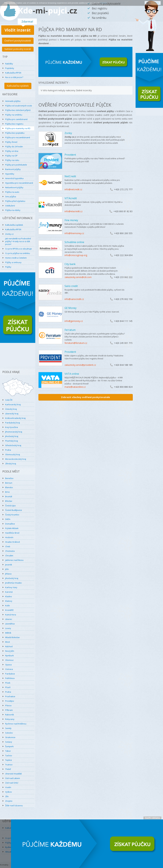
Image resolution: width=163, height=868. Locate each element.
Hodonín (9, 537)
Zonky (68, 133)
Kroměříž (9, 610)
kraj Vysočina (12, 427)
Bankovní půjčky (13, 169)
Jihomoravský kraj (14, 432)
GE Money (71, 308)
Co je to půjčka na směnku (18, 253)
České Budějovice (14, 510)
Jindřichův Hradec (13, 583)
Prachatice (10, 696)
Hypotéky (10, 174)
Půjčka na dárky (13, 210)
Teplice (9, 760)
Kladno (9, 596)
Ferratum (70, 330)
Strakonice (10, 737)
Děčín (8, 519)
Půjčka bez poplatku (15, 133)
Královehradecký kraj (15, 418)
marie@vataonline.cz (75, 387)
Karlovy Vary (11, 587)
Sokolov (9, 733)
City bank (70, 264)
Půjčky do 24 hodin (14, 147)
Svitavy (9, 742)
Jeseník (9, 565)
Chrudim (9, 556)
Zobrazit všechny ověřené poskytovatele (85, 397)
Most (8, 642)
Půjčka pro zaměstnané (16, 119)
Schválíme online (74, 242)
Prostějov (10, 701)
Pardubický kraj (13, 423)
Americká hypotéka (14, 178)
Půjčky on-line (12, 151)
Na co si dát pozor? (14, 77)
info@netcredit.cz (73, 189)
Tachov (9, 755)
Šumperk (9, 746)
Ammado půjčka (13, 101)
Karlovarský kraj (13, 404)
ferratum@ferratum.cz (76, 343)
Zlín (7, 796)
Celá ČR (9, 400)
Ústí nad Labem (13, 778)
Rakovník (10, 715)
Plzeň (8, 687)
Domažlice (10, 524)
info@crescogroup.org (76, 255)
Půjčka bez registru (14, 124)
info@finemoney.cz (74, 233)
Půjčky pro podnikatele (16, 165)
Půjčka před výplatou (15, 201)
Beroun (9, 483)
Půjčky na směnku (14, 115)
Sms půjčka (11, 197)
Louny (8, 628)
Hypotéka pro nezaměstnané (19, 183)
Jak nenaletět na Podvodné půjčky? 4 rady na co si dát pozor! (18, 241)
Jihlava (8, 574)
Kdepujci (48, 10)
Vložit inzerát (18, 30)
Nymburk (9, 656)
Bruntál (9, 496)
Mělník (8, 633)
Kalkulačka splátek (18, 86)
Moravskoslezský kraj (16, 459)
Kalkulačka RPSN (13, 73)
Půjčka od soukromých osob (19, 106)
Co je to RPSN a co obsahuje (18, 249)
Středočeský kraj (13, 445)
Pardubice (10, 674)
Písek (8, 683)
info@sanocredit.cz (74, 299)
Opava (8, 665)
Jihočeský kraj (12, 436)
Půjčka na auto (12, 192)
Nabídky (9, 64)
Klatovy (9, 601)
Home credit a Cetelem (16, 258)
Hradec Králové (13, 542)
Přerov (8, 705)
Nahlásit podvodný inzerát (18, 49)
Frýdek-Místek (12, 528)
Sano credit (71, 286)
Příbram (9, 710)
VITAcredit (71, 198)
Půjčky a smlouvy (13, 262)
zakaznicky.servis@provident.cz (80, 365)
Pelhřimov (10, 678)
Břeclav (9, 501)
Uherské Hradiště (13, 774)
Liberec (9, 619)
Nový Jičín (10, 651)
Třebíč (8, 769)
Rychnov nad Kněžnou (16, 724)
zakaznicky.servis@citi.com (78, 277)
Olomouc (9, 660)
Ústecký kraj (11, 409)
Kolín (8, 606)
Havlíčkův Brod (12, 533)
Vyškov (9, 792)
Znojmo (9, 801)
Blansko (9, 487)
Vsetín (8, 787)
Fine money (71, 220)
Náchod (9, 646)
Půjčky (8, 267)
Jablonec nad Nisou (14, 560)
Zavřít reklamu (152, 818)
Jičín (7, 569)
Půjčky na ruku (12, 160)
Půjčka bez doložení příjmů (18, 110)
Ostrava (9, 669)
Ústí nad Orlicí (12, 783)
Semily (8, 728)
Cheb (8, 546)
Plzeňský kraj (12, 441)
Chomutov (10, 551)
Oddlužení (10, 206)
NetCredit (70, 176)
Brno (7, 492)
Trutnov (9, 765)
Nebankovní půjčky (14, 187)
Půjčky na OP (11, 156)
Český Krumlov (12, 515)
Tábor (8, 751)
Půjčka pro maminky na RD (18, 128)
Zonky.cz (9, 234)
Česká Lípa (10, 506)
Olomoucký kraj (13, 454)
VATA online (72, 374)
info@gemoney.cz (74, 321)
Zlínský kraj (11, 464)
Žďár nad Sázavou (14, 805)
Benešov (9, 478)
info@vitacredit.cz (74, 211)
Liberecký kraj (12, 414)
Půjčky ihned (11, 142)
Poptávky (10, 68)
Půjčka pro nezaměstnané (18, 137)
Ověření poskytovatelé (18, 41)
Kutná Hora (11, 615)
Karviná (9, 592)
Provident (70, 155)
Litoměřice (10, 624)
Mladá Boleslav (12, 637)
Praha (8, 450)
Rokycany (10, 719)
